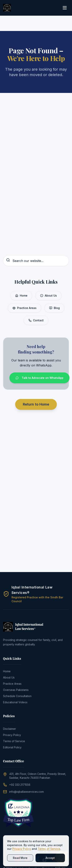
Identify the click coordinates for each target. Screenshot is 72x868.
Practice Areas (24, 308)
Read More (20, 860)
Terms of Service (14, 741)
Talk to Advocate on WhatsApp (39, 378)
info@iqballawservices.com (26, 792)
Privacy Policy (12, 735)
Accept (50, 860)
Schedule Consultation (17, 696)
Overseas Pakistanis (16, 690)
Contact (36, 320)
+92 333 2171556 (20, 785)
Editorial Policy (12, 747)
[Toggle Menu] (65, 8)
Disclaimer (10, 729)
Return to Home (36, 404)
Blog (54, 308)
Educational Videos (15, 702)
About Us (48, 295)
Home (21, 295)
